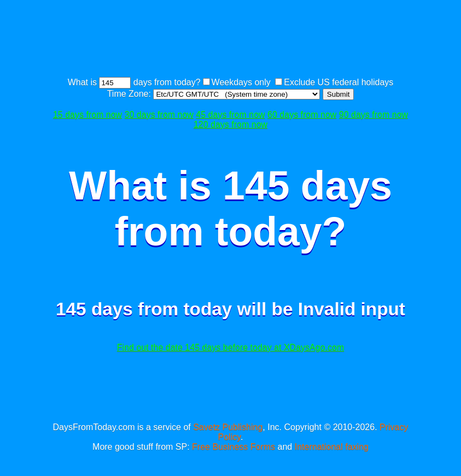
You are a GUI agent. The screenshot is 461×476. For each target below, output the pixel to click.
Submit (338, 94)
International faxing (332, 447)
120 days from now (230, 124)
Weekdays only (241, 82)
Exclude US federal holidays (339, 82)
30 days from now (159, 114)
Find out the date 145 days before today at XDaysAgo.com (230, 347)
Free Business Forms (234, 447)
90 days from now (374, 114)
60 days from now (302, 114)
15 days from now (87, 114)
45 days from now (230, 114)
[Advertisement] (247, 40)
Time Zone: (130, 94)
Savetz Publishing (228, 427)
